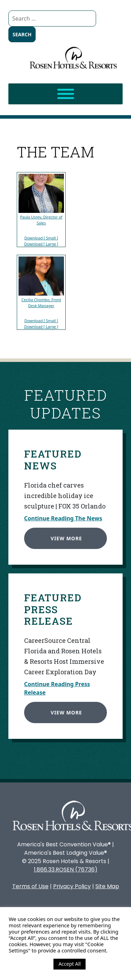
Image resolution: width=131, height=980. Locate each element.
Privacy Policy (72, 886)
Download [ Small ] (41, 238)
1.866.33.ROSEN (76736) (66, 870)
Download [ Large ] (41, 244)
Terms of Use (30, 886)
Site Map (107, 886)
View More (65, 537)
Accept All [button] (70, 964)
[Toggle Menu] (66, 94)
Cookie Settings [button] (29, 964)
